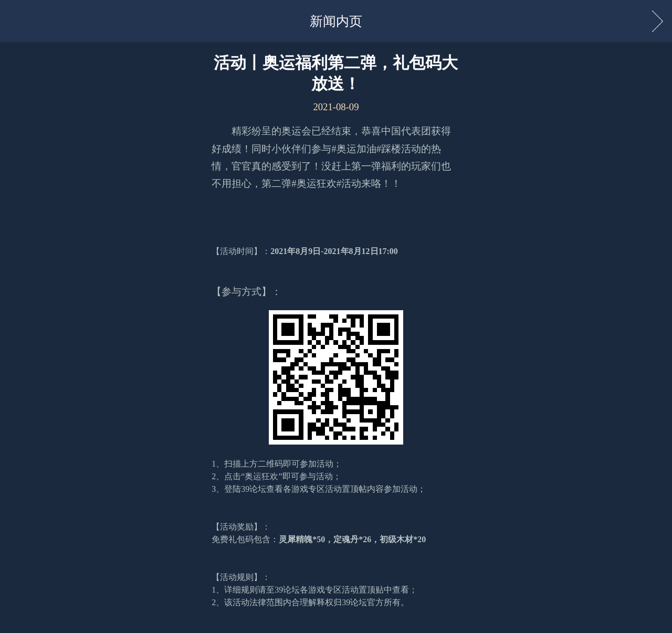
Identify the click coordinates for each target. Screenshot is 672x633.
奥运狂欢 (261, 476)
